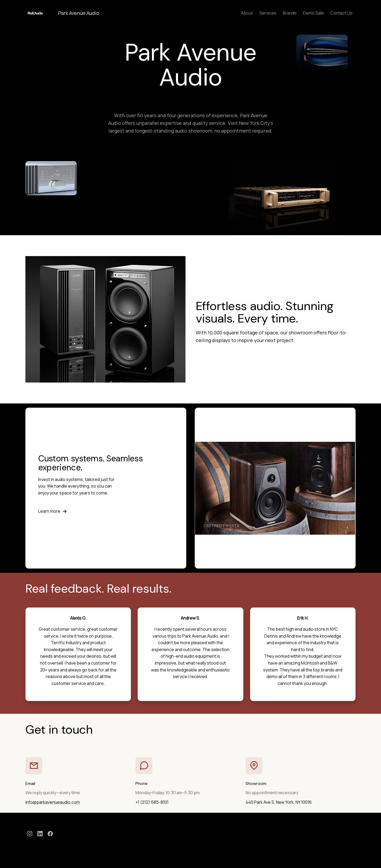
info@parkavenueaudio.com (53, 802)
